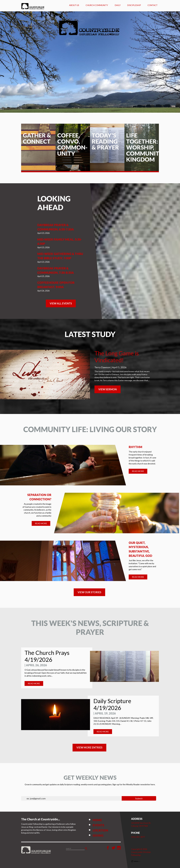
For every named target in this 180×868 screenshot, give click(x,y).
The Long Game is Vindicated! (117, 357)
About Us (74, 5)
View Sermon (108, 389)
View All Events (61, 303)
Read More (138, 471)
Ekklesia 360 (136, 861)
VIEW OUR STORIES (89, 592)
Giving (98, 836)
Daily (118, 5)
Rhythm (135, 447)
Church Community (97, 5)
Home (97, 820)
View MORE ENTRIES (89, 747)
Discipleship (134, 5)
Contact (153, 5)
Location (100, 830)
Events (98, 825)
